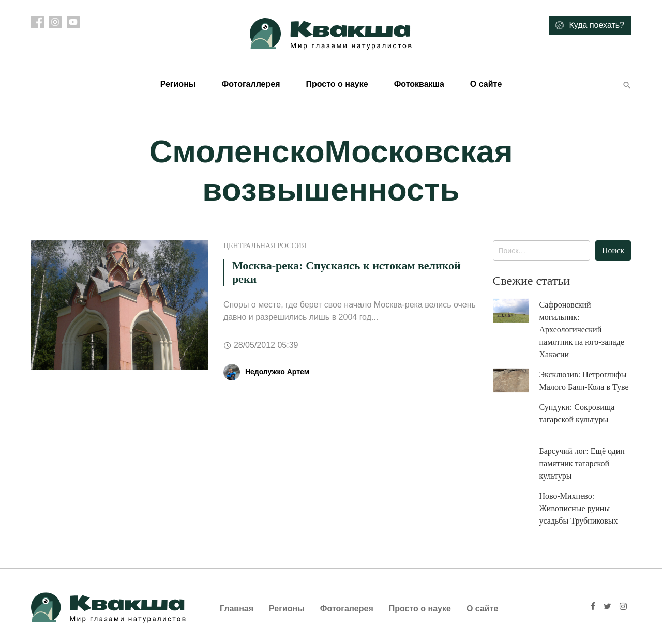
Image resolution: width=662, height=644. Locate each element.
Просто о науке (337, 84)
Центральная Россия (265, 246)
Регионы (178, 84)
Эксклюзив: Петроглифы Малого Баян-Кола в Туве (584, 381)
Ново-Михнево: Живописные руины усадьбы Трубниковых (579, 508)
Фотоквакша (419, 84)
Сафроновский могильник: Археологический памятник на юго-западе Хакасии (582, 329)
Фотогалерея (347, 609)
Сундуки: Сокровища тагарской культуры (577, 413)
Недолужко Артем (277, 372)
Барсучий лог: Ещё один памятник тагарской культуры (582, 463)
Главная (237, 609)
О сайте (486, 84)
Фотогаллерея (251, 84)
